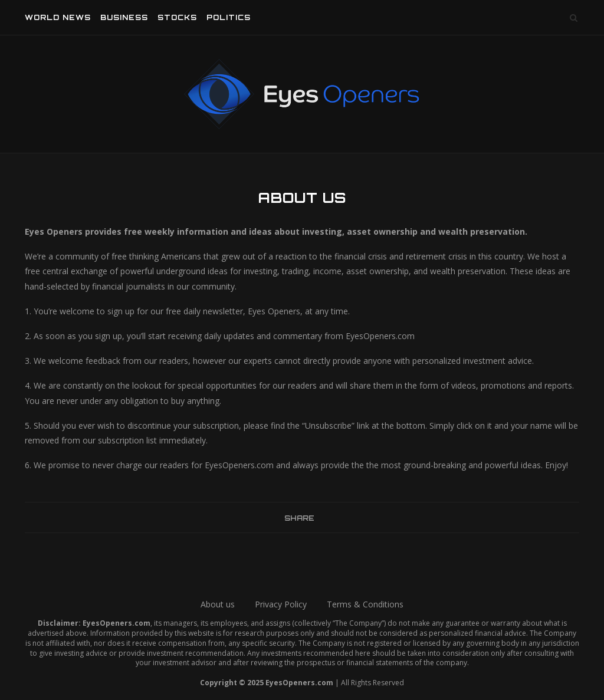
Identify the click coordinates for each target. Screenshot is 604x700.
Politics (229, 17)
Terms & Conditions (365, 604)
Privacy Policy (281, 604)
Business (124, 17)
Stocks (177, 17)
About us (218, 604)
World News (58, 17)
